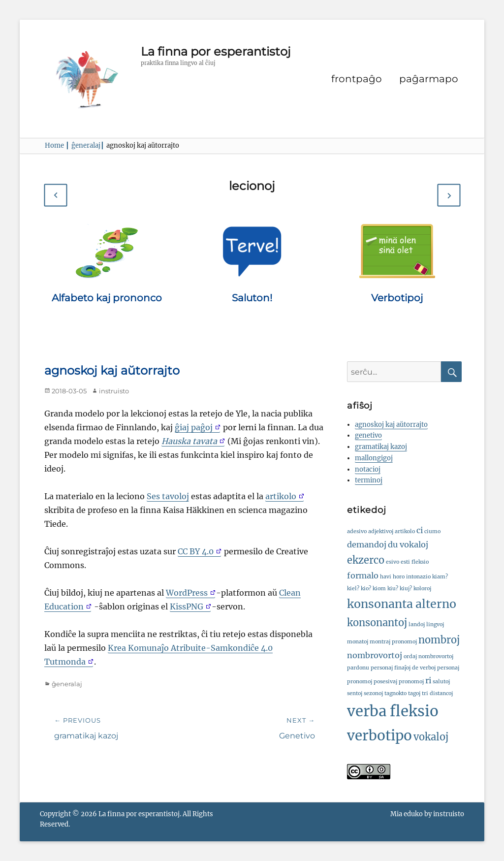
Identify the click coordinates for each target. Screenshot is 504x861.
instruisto (114, 391)
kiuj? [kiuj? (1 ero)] (406, 589)
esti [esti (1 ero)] (405, 562)
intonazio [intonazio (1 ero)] (418, 577)
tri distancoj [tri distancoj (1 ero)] (437, 693)
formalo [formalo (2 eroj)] (363, 575)
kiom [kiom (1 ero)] (379, 589)
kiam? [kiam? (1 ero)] (440, 577)
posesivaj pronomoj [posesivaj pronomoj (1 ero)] (399, 682)
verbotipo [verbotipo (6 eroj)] (379, 736)
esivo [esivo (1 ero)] (393, 562)
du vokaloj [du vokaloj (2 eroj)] (408, 544)
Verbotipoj (397, 298)
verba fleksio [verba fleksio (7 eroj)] (393, 711)
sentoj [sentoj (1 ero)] (355, 693)
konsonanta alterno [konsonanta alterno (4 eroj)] (402, 604)
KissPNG (187, 606)
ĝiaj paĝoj (194, 427)
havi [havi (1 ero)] (386, 577)
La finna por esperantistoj (216, 51)
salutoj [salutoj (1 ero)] (441, 682)
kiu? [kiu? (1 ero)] (393, 589)
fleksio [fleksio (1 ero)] (420, 562)
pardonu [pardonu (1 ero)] (358, 668)
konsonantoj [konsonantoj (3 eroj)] (377, 622)
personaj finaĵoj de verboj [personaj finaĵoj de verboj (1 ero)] (403, 668)
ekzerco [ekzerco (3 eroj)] (366, 560)
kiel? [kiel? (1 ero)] (353, 589)
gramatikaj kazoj (381, 447)
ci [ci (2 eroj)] (420, 530)
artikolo (281, 496)
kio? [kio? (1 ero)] (366, 589)
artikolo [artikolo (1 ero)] (405, 531)
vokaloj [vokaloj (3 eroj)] (431, 737)
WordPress (187, 593)
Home (57, 145)
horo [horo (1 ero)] (399, 577)
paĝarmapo (429, 79)
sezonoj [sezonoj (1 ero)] (373, 693)
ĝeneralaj (88, 145)
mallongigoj (374, 458)
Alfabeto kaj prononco (107, 298)
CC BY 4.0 (196, 551)
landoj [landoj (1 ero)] (417, 624)
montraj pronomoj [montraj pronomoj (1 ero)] (393, 642)
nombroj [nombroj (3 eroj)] (439, 640)
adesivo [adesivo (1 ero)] (357, 531)
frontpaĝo (357, 79)
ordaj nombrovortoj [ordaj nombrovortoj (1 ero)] (428, 656)
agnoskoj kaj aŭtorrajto (391, 425)
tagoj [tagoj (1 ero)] (414, 693)
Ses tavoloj (168, 496)
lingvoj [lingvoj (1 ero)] (435, 624)
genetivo (368, 435)
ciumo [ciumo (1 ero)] (432, 531)
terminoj (369, 480)
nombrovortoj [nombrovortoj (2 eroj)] (375, 655)
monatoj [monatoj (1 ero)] (358, 642)
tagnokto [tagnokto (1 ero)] (395, 693)
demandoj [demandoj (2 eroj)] (367, 544)
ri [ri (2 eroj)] (428, 680)
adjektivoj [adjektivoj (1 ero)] (381, 531)
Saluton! (252, 298)
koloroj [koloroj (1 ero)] (422, 589)
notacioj (368, 469)
